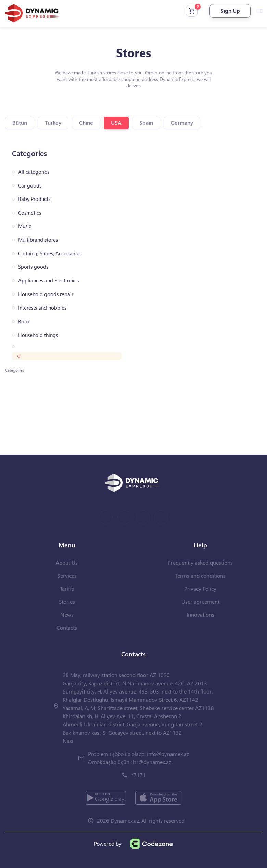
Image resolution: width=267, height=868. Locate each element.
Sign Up (230, 10)
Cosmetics (30, 213)
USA (116, 123)
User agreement (200, 601)
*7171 (138, 775)
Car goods (30, 186)
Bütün (20, 123)
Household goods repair (46, 294)
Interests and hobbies (42, 308)
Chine (86, 123)
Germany (182, 123)
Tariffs (67, 588)
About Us (67, 562)
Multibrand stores (38, 240)
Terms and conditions (200, 575)
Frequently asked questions (200, 562)
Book (24, 321)
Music (25, 226)
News (67, 614)
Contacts (67, 628)
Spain (146, 123)
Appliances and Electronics (48, 281)
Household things (38, 335)
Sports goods (33, 267)
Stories (67, 601)
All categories (34, 172)
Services (67, 575)
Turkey (53, 123)
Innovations (200, 614)
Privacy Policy (200, 588)
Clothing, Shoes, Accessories (50, 254)
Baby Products (34, 199)
